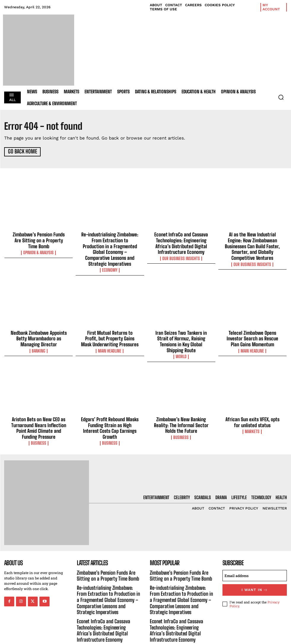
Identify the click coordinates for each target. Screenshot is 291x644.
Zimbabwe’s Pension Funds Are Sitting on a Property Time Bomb (39, 236)
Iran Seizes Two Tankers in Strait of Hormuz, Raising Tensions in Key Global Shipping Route (181, 329)
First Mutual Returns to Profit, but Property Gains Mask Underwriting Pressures (110, 329)
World (181, 340)
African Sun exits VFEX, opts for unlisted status (252, 405)
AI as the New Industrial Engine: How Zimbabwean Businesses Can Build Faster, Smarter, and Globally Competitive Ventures (252, 242)
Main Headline (110, 340)
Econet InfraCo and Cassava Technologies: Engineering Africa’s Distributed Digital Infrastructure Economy (181, 242)
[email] (255, 557)
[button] (281, 97)
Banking (39, 340)
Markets (252, 414)
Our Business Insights (181, 256)
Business (39, 425)
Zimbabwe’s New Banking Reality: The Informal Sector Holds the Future (181, 408)
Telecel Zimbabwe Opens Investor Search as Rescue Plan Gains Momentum (252, 329)
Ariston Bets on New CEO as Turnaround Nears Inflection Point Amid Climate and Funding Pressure (39, 411)
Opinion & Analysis (39, 245)
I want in (255, 570)
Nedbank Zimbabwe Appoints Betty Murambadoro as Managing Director (39, 329)
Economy (110, 261)
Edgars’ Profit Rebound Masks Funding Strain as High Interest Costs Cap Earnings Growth (110, 408)
